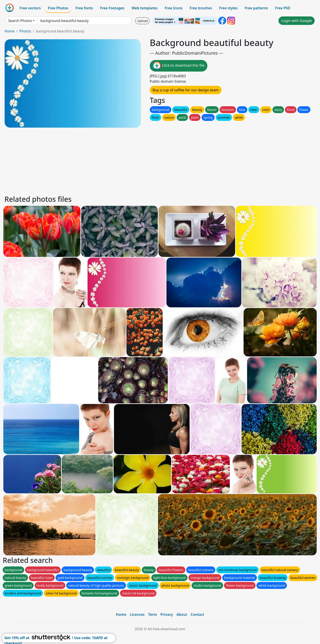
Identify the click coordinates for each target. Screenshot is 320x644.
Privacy (167, 614)
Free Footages (112, 8)
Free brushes (201, 8)
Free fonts (84, 8)
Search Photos (20, 21)
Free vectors (30, 8)
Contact (197, 614)
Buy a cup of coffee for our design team (186, 90)
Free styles (228, 8)
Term (152, 614)
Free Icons (174, 8)
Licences (137, 614)
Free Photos (58, 8)
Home (10, 31)
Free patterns (256, 8)
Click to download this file (179, 66)
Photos (25, 31)
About (182, 614)
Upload (142, 21)
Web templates (145, 8)
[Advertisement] (137, 161)
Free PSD (283, 8)
